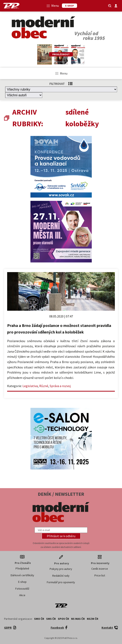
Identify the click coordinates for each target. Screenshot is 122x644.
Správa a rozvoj (60, 386)
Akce (22, 595)
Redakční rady (61, 576)
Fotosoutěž (22, 589)
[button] (61, 536)
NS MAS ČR (78, 619)
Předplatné (22, 568)
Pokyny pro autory (61, 569)
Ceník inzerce (100, 569)
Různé (44, 386)
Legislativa (30, 386)
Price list (100, 575)
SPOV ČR (63, 619)
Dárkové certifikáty (22, 575)
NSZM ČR (93, 619)
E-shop (22, 582)
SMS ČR (51, 619)
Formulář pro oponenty (61, 582)
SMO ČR (39, 619)
